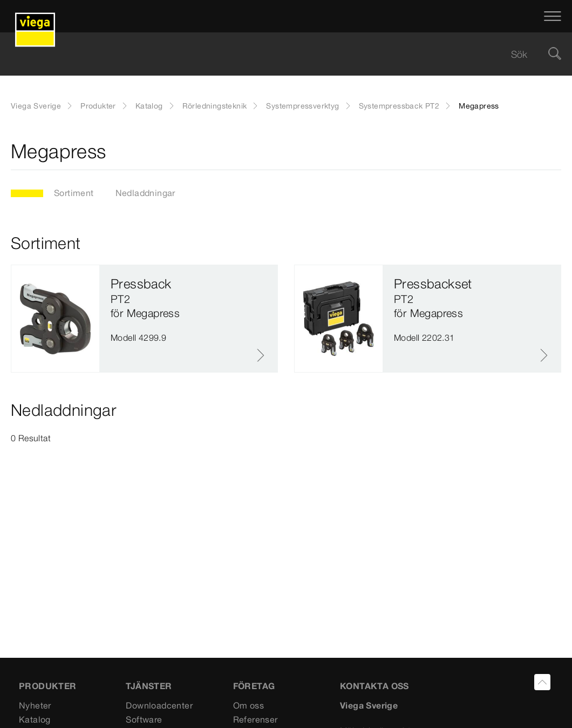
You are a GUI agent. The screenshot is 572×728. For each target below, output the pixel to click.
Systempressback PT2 (399, 106)
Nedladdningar (145, 193)
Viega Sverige (36, 106)
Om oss (248, 705)
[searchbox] (277, 54)
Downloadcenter (159, 705)
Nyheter (35, 705)
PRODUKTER (48, 686)
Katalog (149, 106)
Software (144, 719)
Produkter (98, 106)
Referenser (256, 719)
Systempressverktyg (302, 106)
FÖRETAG (254, 686)
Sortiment (74, 193)
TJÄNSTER (149, 686)
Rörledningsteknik (215, 106)
